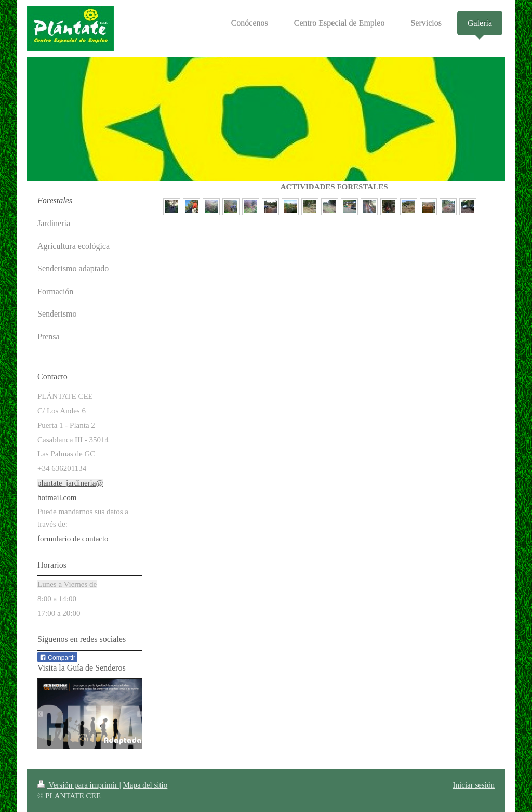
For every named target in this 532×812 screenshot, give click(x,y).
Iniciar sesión (474, 785)
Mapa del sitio (145, 785)
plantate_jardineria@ (70, 483)
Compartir (57, 658)
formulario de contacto (73, 539)
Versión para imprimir (78, 785)
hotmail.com (57, 497)
